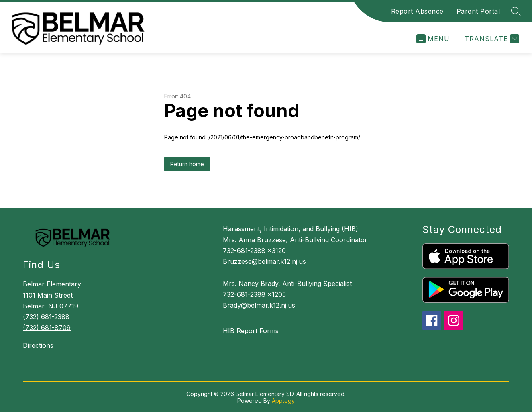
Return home (187, 164)
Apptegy (283, 401)
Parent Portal (478, 11)
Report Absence (417, 11)
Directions (38, 345)
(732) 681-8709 (47, 328)
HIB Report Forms (251, 331)
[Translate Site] (491, 39)
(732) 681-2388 (46, 317)
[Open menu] (433, 39)
